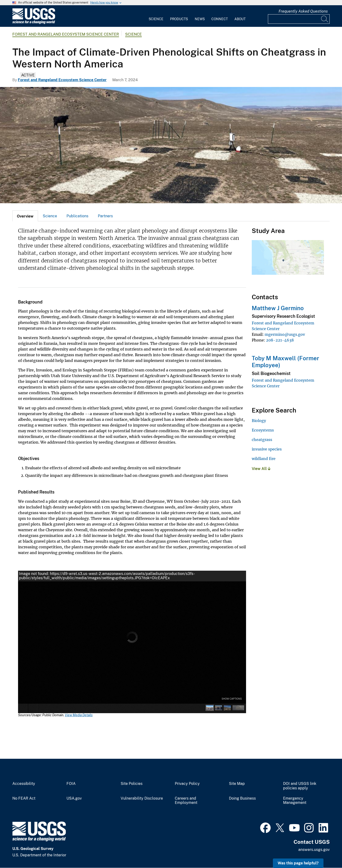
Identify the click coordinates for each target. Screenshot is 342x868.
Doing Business (242, 798)
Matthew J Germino (278, 308)
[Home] (34, 23)
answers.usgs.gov (314, 850)
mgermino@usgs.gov (285, 334)
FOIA (71, 784)
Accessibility (24, 784)
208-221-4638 (280, 340)
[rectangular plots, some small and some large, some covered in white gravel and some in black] (171, 145)
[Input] (299, 19)
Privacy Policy (187, 784)
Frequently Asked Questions (303, 11)
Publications (77, 216)
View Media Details (79, 715)
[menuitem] (156, 16)
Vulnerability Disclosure (142, 798)
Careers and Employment (186, 801)
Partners (105, 216)
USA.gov (74, 798)
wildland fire (264, 459)
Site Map (237, 784)
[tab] (25, 216)
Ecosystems (263, 430)
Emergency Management (295, 801)
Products (179, 19)
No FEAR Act (24, 798)
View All (261, 469)
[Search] (325, 19)
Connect (220, 19)
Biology (259, 421)
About (240, 19)
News (200, 19)
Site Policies (132, 784)
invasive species (267, 449)
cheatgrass (262, 440)
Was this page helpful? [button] (298, 863)
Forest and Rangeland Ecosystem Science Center (66, 34)
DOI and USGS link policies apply (300, 786)
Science (156, 19)
